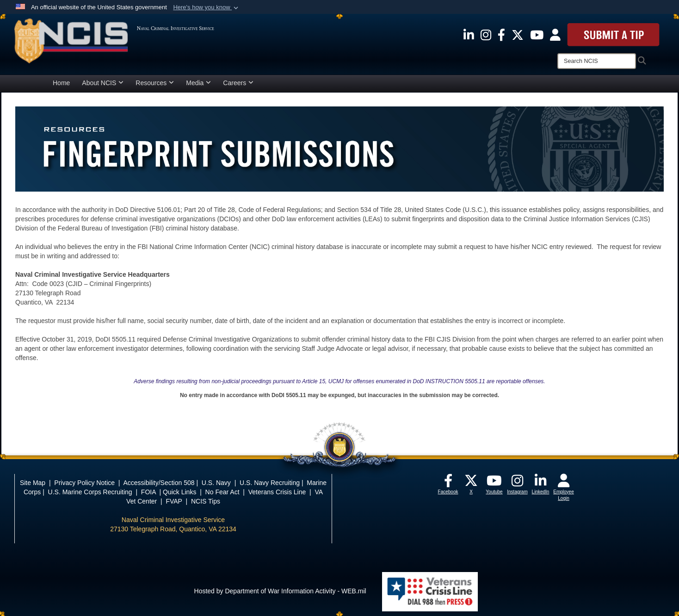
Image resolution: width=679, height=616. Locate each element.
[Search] (597, 61)
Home (61, 83)
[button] (207, 7)
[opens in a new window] (469, 34)
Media (198, 83)
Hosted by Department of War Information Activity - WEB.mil (280, 591)
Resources (155, 83)
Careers (238, 83)
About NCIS (103, 83)
